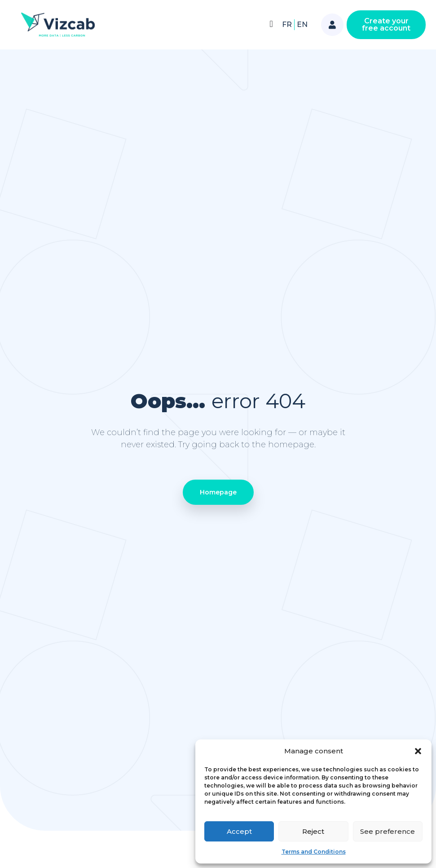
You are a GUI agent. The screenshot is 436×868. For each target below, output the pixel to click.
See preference (388, 831)
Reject (313, 831)
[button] (418, 751)
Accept (239, 831)
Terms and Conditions (314, 852)
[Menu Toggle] (271, 24)
